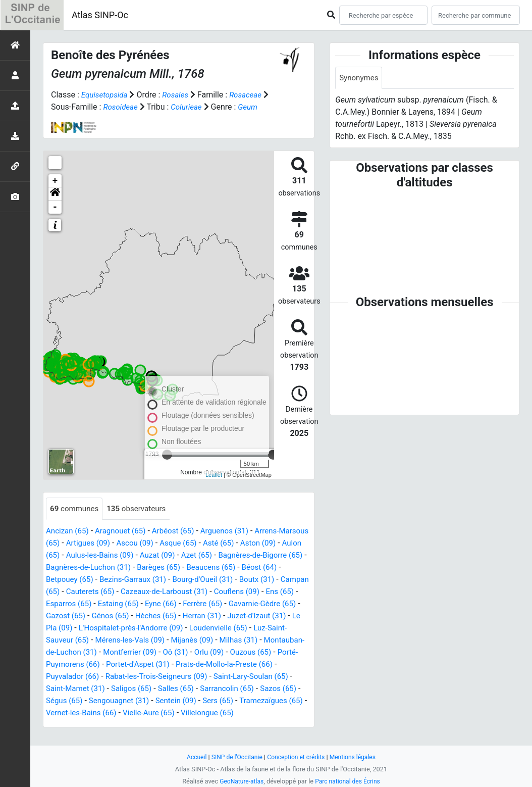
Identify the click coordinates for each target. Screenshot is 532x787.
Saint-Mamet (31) (222, 689)
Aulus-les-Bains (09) (146, 556)
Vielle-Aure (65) (73, 726)
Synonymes (360, 78)
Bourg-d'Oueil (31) (255, 580)
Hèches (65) (261, 617)
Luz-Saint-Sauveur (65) (175, 641)
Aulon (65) (85, 556)
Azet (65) (249, 556)
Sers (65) (116, 714)
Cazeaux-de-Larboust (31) (247, 592)
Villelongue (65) (136, 726)
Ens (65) (115, 604)
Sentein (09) (72, 714)
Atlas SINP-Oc (100, 15)
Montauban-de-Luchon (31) (193, 653)
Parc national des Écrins (349, 781)
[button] (55, 194)
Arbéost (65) (180, 532)
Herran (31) (66, 629)
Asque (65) (219, 544)
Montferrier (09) (276, 653)
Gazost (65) (166, 617)
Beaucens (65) (280, 568)
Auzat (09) (207, 556)
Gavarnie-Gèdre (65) (102, 617)
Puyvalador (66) (204, 677)
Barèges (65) (225, 568)
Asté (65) (261, 544)
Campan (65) (113, 592)
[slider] (273, 455)
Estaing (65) (213, 604)
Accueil (192, 757)
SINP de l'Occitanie (234, 757)
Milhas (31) (117, 653)
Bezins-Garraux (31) (181, 580)
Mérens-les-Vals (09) (259, 641)
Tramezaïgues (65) (172, 714)
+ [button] (55, 181)
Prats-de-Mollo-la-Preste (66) (118, 677)
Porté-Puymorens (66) (206, 665)
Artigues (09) (124, 544)
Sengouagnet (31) (276, 701)
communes (76, 509)
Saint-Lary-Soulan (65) (144, 689)
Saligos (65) (280, 689)
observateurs (141, 509)
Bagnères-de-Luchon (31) (151, 568)
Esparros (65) (161, 604)
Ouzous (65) (139, 665)
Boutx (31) (65, 592)
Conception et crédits (297, 757)
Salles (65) (65, 701)
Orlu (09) (95, 665)
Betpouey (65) (115, 580)
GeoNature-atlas (240, 781)
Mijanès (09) (68, 653)
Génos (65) (213, 617)
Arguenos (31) (234, 532)
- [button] (55, 207)
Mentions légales (357, 757)
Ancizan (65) (69, 532)
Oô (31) (59, 665)
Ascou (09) (173, 544)
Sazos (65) (173, 701)
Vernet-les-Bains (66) (250, 714)
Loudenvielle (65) (97, 641)
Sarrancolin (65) (119, 701)
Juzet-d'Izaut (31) (124, 629)
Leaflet (214, 475)
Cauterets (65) (168, 592)
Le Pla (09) (181, 629)
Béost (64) (65, 580)
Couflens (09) (70, 604)
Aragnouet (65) (124, 532)
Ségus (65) (218, 701)
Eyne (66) (258, 604)
